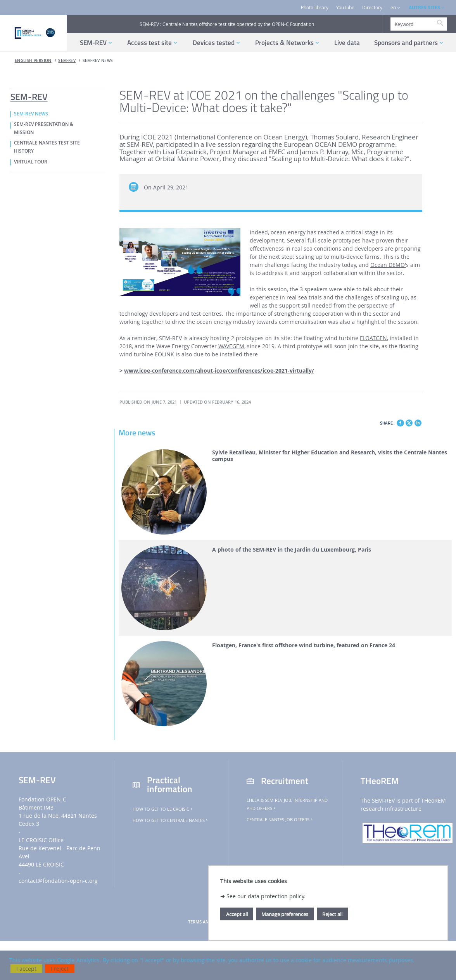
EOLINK (164, 354)
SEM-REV (67, 61)
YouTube (345, 8)
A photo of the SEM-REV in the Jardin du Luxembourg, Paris (292, 550)
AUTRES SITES (424, 8)
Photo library (315, 8)
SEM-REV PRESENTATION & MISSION (44, 128)
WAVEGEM (231, 346)
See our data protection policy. (266, 896)
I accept (26, 969)
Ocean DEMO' (388, 265)
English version (33, 61)
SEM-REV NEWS (98, 61)
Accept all (237, 914)
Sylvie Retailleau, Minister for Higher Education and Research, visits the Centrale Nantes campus (330, 456)
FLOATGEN (373, 338)
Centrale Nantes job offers (280, 820)
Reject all (332, 914)
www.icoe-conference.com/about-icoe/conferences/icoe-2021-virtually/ (219, 371)
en (393, 8)
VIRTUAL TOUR (31, 162)
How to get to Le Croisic (163, 809)
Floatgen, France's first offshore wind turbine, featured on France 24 (304, 646)
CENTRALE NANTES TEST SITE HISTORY (47, 147)
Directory (372, 8)
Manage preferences (285, 914)
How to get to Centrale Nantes (171, 820)
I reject (60, 969)
